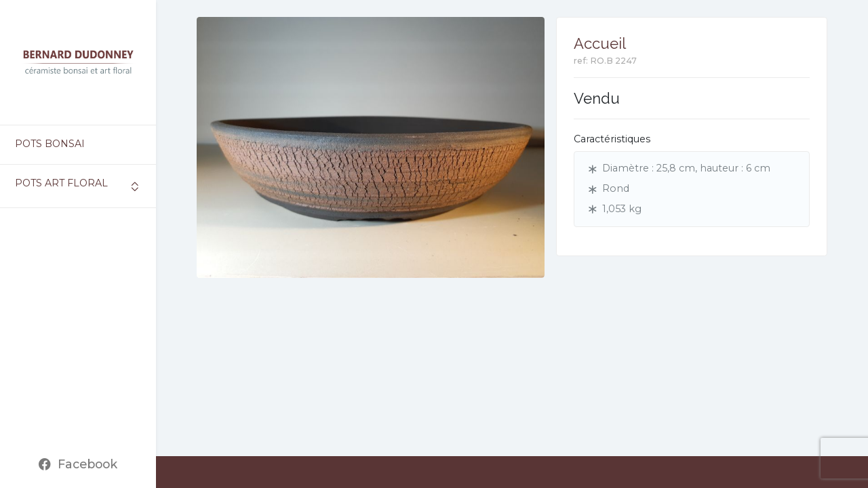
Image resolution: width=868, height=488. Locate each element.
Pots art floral (61, 183)
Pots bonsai (50, 144)
